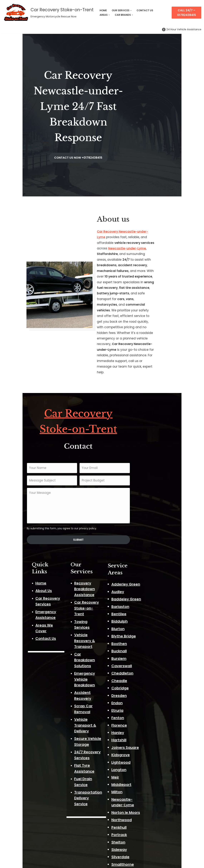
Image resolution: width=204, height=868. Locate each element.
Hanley (147, 620)
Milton (146, 680)
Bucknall (148, 539)
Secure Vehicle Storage (101, 569)
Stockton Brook (154, 769)
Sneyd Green (152, 754)
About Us (22, 479)
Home (19, 472)
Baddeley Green (155, 487)
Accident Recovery (97, 541)
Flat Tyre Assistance (98, 584)
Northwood (150, 702)
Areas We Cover (28, 502)
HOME (103, 10)
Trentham (149, 813)
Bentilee (148, 502)
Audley (147, 479)
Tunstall (148, 821)
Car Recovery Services (34, 487)
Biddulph (148, 509)
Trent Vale (150, 806)
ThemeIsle (43, 863)
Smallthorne (151, 746)
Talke (145, 791)
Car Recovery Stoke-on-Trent (102, 324)
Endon (146, 591)
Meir (144, 665)
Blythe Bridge (152, 524)
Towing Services (94, 499)
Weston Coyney (155, 828)
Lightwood (150, 650)
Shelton (147, 724)
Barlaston (149, 494)
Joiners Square (154, 635)
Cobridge (149, 576)
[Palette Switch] (182, 29)
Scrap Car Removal (97, 548)
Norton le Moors (154, 695)
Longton (148, 657)
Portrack (148, 717)
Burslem (148, 546)
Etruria (146, 598)
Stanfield (148, 761)
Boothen (148, 531)
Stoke (145, 776)
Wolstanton (151, 835)
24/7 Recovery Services (101, 577)
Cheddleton (151, 561)
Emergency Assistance (35, 495)
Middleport (150, 672)
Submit (102, 435)
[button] (131, 10)
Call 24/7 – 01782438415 (187, 13)
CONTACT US (145, 10)
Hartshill (148, 628)
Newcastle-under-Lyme (125, 208)
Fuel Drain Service (96, 592)
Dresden (148, 583)
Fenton (147, 606)
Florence (148, 613)
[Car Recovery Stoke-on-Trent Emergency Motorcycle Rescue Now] (48, 13)
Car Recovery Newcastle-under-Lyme (136, 196)
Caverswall (150, 554)
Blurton (147, 516)
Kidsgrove (149, 643)
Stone (146, 783)
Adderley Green (155, 472)
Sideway (148, 732)
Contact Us (24, 510)
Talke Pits (149, 798)
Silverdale (149, 739)
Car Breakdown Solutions (103, 520)
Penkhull (148, 709)
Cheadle (148, 568)
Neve (7, 863)
